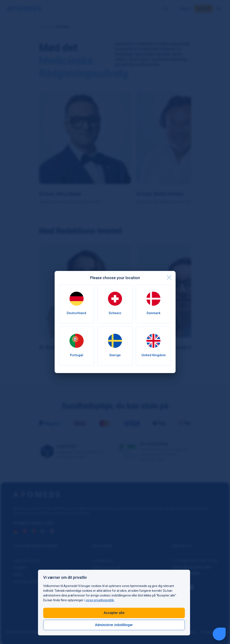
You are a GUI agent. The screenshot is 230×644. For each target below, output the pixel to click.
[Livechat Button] (219, 634)
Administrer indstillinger (114, 625)
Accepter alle (114, 613)
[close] (169, 277)
